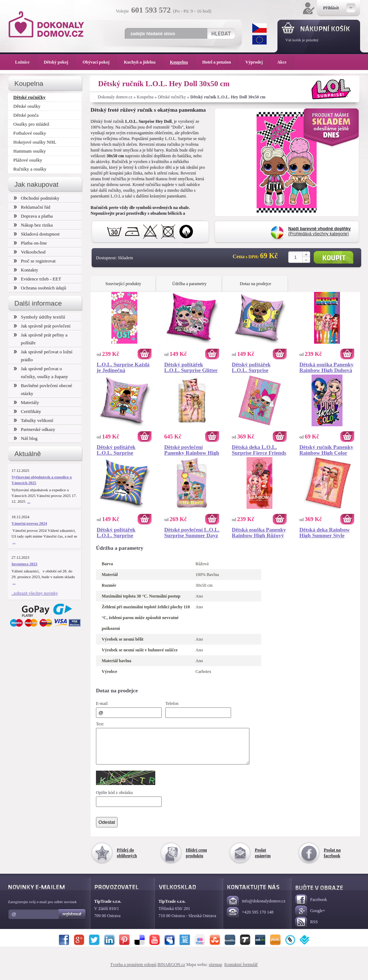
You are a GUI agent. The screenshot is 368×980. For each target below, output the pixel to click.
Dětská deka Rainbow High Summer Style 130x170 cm (325, 533)
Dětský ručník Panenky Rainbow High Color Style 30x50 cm (326, 450)
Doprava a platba (33, 216)
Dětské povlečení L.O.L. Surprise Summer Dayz (192, 533)
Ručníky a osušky (30, 169)
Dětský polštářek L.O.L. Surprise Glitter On (191, 367)
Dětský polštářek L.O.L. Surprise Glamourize (116, 533)
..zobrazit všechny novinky (35, 593)
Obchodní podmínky (36, 198)
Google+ (310, 918)
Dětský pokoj (60, 62)
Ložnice (26, 62)
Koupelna (145, 97)
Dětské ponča (26, 115)
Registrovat (72, 921)
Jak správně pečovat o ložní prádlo (43, 356)
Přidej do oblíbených (127, 859)
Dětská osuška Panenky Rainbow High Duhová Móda (326, 367)
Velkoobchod (30, 252)
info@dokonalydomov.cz (256, 908)
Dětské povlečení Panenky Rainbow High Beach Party (192, 450)
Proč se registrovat (35, 261)
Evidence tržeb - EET (37, 279)
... (29, 501)
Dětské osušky (27, 106)
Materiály (26, 402)
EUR (259, 40)
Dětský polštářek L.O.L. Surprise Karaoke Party (251, 367)
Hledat (221, 33)
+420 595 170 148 (250, 919)
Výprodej (258, 62)
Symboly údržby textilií (39, 317)
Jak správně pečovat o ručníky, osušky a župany (41, 373)
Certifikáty (27, 411)
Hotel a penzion (220, 62)
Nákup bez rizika (33, 225)
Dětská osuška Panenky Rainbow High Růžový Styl (259, 533)
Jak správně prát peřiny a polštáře (41, 339)
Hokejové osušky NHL (35, 142)
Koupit (333, 257)
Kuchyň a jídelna (143, 62)
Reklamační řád (32, 207)
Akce (283, 62)
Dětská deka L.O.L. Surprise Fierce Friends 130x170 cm (259, 450)
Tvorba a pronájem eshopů (133, 971)
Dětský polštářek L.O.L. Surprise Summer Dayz (116, 450)
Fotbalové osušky (30, 133)
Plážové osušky (28, 160)
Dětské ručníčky (172, 97)
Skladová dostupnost (37, 234)
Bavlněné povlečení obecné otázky (43, 389)
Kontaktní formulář (241, 971)
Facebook (311, 907)
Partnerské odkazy (34, 429)
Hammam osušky (30, 151)
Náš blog (26, 438)
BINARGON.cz (171, 971)
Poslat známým (263, 859)
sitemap (215, 971)
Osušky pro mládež (31, 124)
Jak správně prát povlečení (42, 326)
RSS (306, 929)
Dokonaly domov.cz (115, 97)
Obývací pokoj (100, 62)
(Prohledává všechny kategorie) (319, 231)
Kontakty (26, 270)
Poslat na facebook (332, 859)
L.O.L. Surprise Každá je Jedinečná (123, 367)
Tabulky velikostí (33, 420)
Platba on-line (30, 243)
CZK (259, 28)
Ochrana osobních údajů (40, 288)
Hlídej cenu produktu (196, 859)
